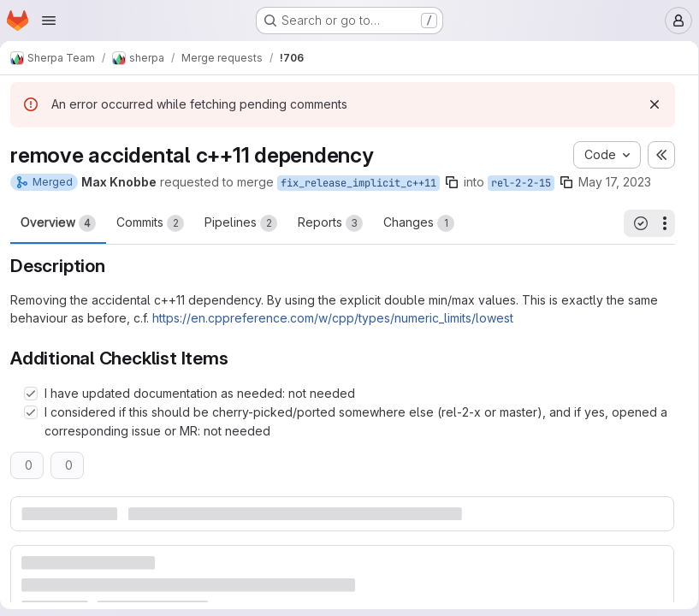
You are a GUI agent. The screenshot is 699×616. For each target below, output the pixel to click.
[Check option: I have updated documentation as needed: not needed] (38, 424)
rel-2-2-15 (528, 183)
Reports (337, 254)
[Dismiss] (649, 104)
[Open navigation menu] (49, 21)
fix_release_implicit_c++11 (365, 183)
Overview (65, 254)
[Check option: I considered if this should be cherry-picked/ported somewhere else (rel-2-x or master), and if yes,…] (38, 443)
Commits (157, 254)
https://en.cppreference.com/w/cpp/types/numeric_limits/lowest (340, 349)
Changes (426, 254)
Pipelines (248, 254)
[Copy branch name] (459, 182)
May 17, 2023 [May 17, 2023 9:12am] (622, 182)
